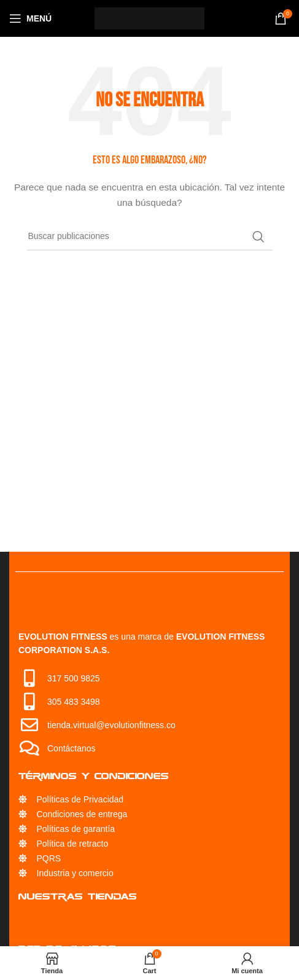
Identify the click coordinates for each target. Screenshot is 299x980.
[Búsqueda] (150, 237)
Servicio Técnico (70, 922)
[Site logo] (149, 18)
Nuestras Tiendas (78, 896)
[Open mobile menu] (30, 18)
